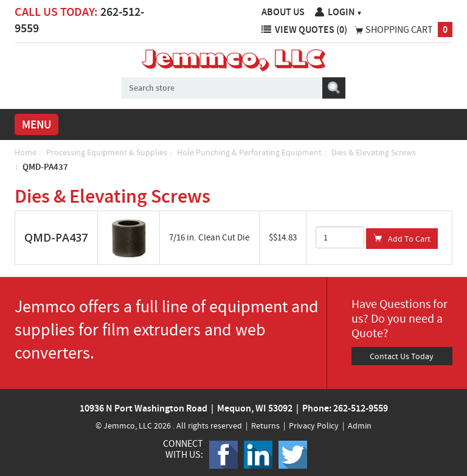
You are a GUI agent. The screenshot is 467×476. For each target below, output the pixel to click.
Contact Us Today (402, 356)
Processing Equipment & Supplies (107, 152)
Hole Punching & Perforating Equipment (249, 152)
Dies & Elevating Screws (374, 152)
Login (345, 12)
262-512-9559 (361, 408)
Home (26, 152)
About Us (283, 12)
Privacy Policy (314, 425)
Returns (265, 425)
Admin (360, 425)
